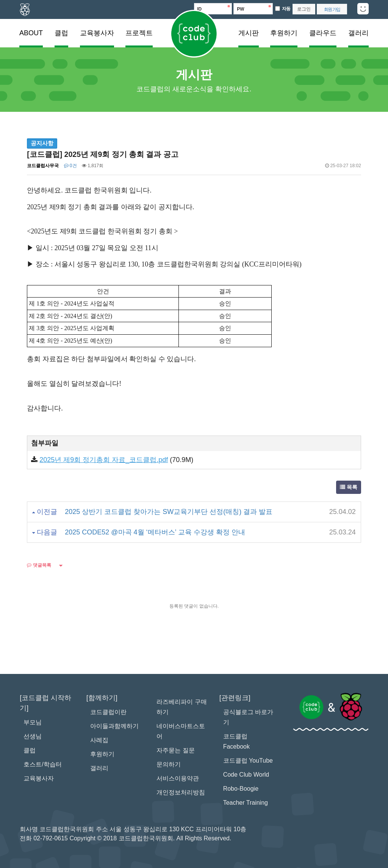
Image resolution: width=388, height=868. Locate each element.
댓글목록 (39, 565)
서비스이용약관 (178, 778)
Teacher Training (246, 803)
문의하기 (169, 764)
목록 (349, 487)
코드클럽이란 (108, 712)
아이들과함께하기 (114, 726)
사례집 (99, 740)
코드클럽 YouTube (248, 761)
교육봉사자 (97, 33)
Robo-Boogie (241, 789)
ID (199, 9)
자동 (286, 9)
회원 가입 (332, 9)
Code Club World (246, 775)
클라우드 (323, 33)
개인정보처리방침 (181, 792)
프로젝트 (139, 33)
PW (240, 9)
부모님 (33, 722)
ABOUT (31, 33)
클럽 (61, 33)
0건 (70, 166)
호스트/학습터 (42, 764)
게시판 (249, 33)
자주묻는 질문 (175, 750)
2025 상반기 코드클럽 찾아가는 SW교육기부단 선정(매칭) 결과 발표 (169, 512)
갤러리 (358, 33)
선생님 (33, 736)
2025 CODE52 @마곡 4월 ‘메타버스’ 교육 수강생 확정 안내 (155, 532)
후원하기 (284, 33)
